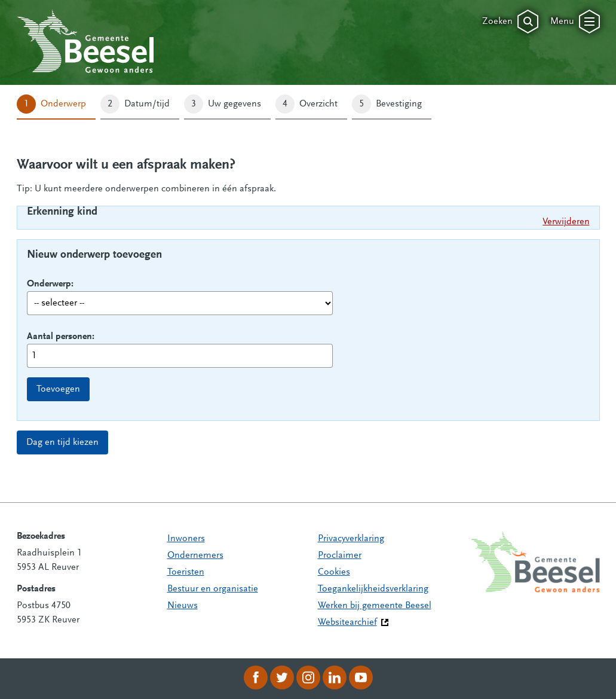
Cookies (334, 572)
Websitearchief (347, 622)
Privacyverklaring (351, 539)
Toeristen (186, 572)
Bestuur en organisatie (213, 589)
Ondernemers (195, 555)
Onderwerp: (50, 284)
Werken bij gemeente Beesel (375, 606)
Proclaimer (340, 555)
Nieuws (183, 606)
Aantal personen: (61, 337)
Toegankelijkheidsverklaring (373, 589)
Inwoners (186, 539)
